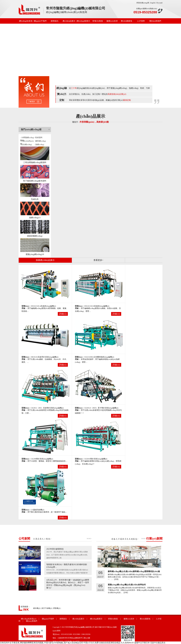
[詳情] (116, 579)
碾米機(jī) (37, 608)
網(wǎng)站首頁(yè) (26, 22)
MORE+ (89, 539)
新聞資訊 (55, 21)
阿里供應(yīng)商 (143, 3)
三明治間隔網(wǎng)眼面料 (35, 162)
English (153, 3)
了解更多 (32, 102)
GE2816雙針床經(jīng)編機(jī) (96, 459)
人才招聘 (141, 21)
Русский (159, 3)
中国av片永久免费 (91, 643)
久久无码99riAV (127, 643)
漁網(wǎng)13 (35, 218)
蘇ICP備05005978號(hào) (104, 627)
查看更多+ (98, 260)
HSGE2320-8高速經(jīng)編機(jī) (97, 306)
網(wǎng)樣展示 (83, 21)
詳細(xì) (63, 314)
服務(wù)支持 (112, 21)
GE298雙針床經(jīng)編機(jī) (42, 459)
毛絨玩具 (35, 199)
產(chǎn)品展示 (69, 21)
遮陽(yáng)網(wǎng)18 (35, 254)
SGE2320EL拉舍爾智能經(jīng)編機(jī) (99, 357)
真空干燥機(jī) (47, 608)
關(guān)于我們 (40, 21)
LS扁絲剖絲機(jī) (38, 510)
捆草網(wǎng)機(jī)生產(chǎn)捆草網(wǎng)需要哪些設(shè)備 (134, 571)
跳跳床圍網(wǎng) (35, 236)
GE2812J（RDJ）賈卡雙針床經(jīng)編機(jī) (101, 408)
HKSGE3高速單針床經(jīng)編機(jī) (45, 357)
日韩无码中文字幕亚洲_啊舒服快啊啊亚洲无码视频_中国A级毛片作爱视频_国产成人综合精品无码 (41, 643)
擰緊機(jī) (57, 608)
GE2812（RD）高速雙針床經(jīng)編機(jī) (47, 408)
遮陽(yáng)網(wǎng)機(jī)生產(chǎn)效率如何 (127, 585)
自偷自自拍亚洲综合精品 (110, 643)
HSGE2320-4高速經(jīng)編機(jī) (43, 306)
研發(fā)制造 (98, 21)
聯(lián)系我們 (155, 21)
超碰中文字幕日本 (142, 643)
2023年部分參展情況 (55, 549)
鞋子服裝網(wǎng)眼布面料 (35, 181)
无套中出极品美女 (158, 643)
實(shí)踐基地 (126, 21)
